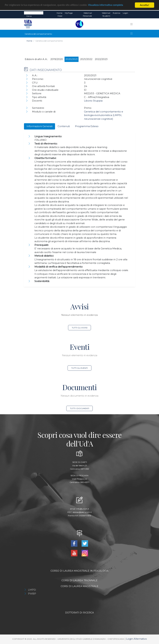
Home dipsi (59, 14)
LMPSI (32, 590)
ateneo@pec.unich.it (82, 512)
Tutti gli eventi (79, 368)
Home (29, 41)
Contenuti (64, 126)
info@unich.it (83, 509)
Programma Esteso (87, 126)
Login (125, 13)
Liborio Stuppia (93, 101)
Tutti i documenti (80, 408)
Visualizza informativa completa (106, 5)
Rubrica (117, 13)
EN (132, 13)
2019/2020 (57, 59)
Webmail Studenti (106, 14)
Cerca (29, 16)
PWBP (32, 594)
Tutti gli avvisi (80, 328)
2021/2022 (86, 59)
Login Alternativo (137, 639)
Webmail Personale (87, 14)
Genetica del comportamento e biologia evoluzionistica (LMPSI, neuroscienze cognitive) (104, 115)
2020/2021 (72, 59)
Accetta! (145, 5)
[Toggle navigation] (131, 24)
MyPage (69, 13)
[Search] (34, 13)
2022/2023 (101, 59)
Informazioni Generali (40, 126)
